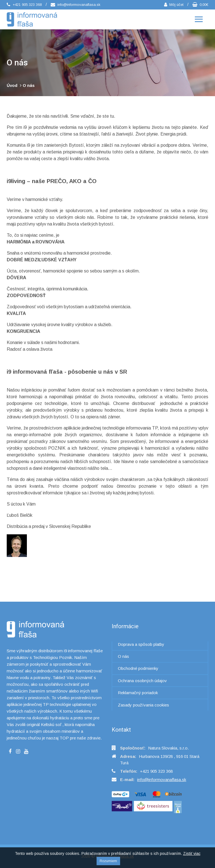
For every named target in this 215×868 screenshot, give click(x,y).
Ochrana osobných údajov (142, 681)
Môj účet (174, 5)
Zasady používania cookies (143, 705)
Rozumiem (108, 861)
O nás (29, 85)
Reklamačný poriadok (138, 693)
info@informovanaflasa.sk (76, 5)
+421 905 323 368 (24, 5)
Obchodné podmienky (138, 668)
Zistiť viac (192, 853)
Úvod (12, 85)
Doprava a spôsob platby (141, 644)
